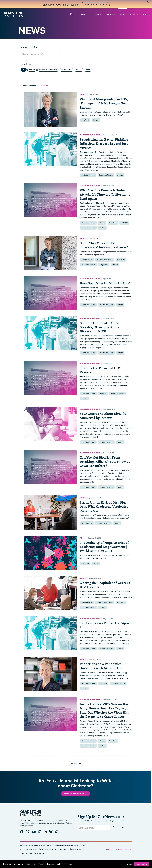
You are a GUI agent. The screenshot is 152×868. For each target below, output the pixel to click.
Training (111, 14)
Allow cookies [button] (142, 864)
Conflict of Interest (77, 849)
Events (134, 14)
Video (88, 70)
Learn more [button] (68, 864)
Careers (109, 849)
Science (97, 14)
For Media (119, 849)
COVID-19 (113, 223)
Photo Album (66, 70)
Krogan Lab (104, 265)
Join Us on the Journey (95, 5)
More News (76, 764)
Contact (128, 849)
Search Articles (29, 47)
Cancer (102, 223)
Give (145, 14)
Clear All (45, 86)
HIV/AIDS (85, 120)
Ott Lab (96, 120)
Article (32, 70)
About (84, 14)
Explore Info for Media (76, 794)
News (123, 14)
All (24, 70)
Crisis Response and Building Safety (65, 846)
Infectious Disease (106, 175)
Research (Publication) (105, 260)
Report (79, 70)
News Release (87, 260)
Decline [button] (129, 864)
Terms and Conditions (62, 849)
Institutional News (88, 175)
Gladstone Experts (88, 223)
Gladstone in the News (48, 70)
